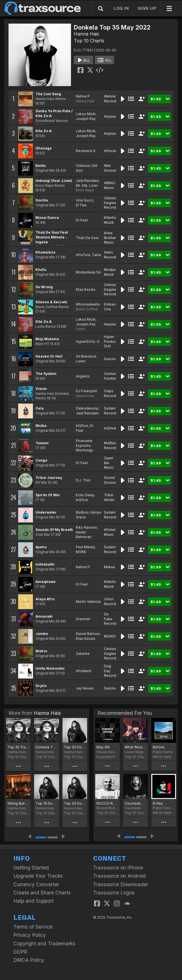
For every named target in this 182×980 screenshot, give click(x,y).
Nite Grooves (111, 168)
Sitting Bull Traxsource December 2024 (18, 803)
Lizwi (93, 185)
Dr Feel (82, 220)
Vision (41, 389)
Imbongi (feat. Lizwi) (54, 181)
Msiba (41, 426)
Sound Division (111, 480)
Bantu (41, 166)
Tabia (96, 255)
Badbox (82, 512)
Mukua (109, 567)
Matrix (41, 651)
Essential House (107, 757)
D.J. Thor (83, 480)
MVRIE (81, 552)
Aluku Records (111, 255)
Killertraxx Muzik (112, 220)
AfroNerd (83, 671)
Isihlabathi (45, 564)
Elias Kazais (86, 289)
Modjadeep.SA (88, 272)
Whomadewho (88, 304)
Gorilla (42, 200)
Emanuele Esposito (84, 443)
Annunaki (44, 616)
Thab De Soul (87, 238)
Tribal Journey (49, 478)
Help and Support (34, 901)
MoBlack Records (111, 445)
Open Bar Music (109, 463)
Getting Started (31, 868)
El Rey (158, 803)
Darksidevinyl (87, 408)
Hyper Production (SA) (113, 341)
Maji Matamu (47, 339)
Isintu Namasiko (50, 668)
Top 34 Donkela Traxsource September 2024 (75, 803)
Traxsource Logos (114, 893)
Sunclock (112, 359)
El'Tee (81, 205)
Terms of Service (33, 927)
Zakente (83, 654)
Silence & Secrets (51, 302)
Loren (81, 361)
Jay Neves (85, 688)
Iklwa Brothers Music (111, 238)
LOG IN (121, 8)
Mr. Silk (82, 185)
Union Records (111, 601)
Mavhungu (84, 450)
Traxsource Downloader (121, 884)
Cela (40, 408)
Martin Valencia (88, 602)
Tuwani (42, 443)
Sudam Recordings (114, 411)
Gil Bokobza (86, 356)
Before (159, 747)
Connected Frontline (113, 376)
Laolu (80, 329)
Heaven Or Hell (49, 356)
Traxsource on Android (119, 876)
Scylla (41, 686)
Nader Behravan (84, 535)
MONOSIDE (113, 636)
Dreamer (83, 619)
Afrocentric (113, 151)
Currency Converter (36, 884)
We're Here (162, 757)
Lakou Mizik (86, 114)
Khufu (41, 270)
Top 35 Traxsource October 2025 (18, 747)
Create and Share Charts (42, 893)
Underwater (46, 512)
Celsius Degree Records (111, 203)
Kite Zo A (44, 131)
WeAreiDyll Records (113, 99)
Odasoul (83, 166)
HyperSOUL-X (88, 341)
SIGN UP (147, 8)
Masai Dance (47, 218)
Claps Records (111, 393)
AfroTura (83, 255)
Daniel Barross (88, 634)
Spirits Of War (48, 495)
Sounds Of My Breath (54, 530)
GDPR (20, 952)
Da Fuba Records (111, 619)
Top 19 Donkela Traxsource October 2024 (46, 803)
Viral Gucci (84, 200)
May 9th (103, 747)
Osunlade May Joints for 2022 (136, 803)
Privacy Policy (30, 935)
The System (46, 374)
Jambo (42, 634)
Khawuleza (45, 252)
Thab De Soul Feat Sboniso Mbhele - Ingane (52, 237)
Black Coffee (87, 309)
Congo (41, 460)
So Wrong (44, 287)
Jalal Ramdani (87, 181)
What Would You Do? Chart (136, 747)
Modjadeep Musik (114, 272)
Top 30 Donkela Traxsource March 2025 (75, 747)
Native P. (83, 96)
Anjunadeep (114, 116)
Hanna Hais (86, 34)
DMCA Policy (29, 960)
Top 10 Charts (89, 41)
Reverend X (86, 151)
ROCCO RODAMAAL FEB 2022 (107, 803)
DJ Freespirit (86, 391)
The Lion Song (48, 94)
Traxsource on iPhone (118, 868)
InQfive (82, 426)
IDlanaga (44, 148)
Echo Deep (85, 495)
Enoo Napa (85, 190)
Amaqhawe (46, 582)
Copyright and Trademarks (44, 943)
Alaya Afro (45, 599)
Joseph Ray (86, 119)
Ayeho (41, 547)
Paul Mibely (85, 547)
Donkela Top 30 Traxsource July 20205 (46, 747)
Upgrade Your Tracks (38, 876)
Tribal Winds (109, 497)
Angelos (83, 376)
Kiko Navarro (86, 527)
